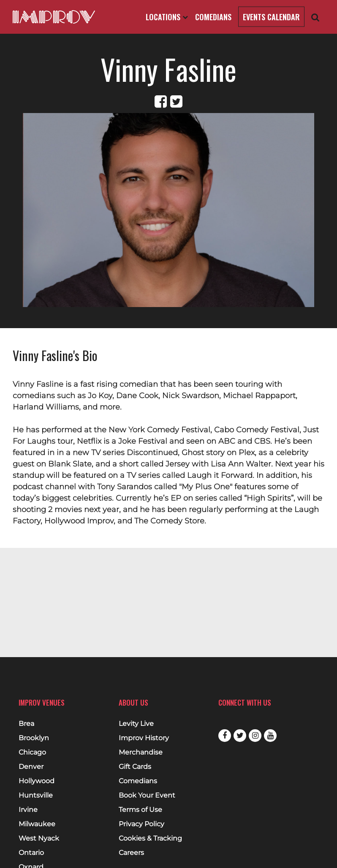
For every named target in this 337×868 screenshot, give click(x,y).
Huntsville (36, 795)
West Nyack (39, 838)
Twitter (240, 736)
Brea (26, 724)
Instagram (255, 736)
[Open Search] (315, 17)
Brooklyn (34, 738)
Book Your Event (147, 795)
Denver (31, 767)
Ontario (31, 853)
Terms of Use (140, 810)
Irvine (28, 810)
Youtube (270, 736)
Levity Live (136, 724)
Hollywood (37, 781)
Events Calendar (271, 17)
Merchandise (141, 752)
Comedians (213, 17)
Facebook (225, 736)
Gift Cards (135, 767)
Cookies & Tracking (150, 838)
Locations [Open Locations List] (167, 17)
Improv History (144, 738)
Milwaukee (37, 824)
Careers (131, 853)
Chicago (32, 752)
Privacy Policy (141, 824)
